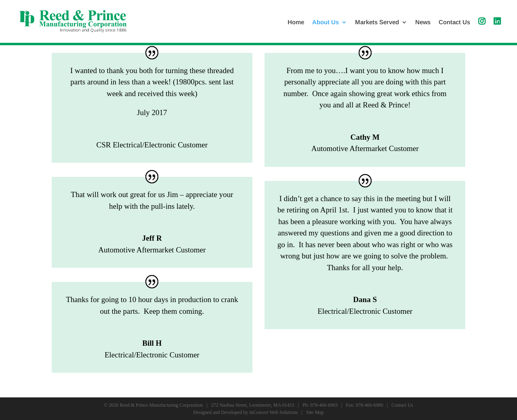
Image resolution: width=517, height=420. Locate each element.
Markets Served (377, 22)
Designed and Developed (218, 412)
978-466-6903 (324, 405)
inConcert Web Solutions (273, 412)
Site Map (315, 412)
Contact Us (454, 22)
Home (296, 22)
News (423, 22)
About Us (326, 22)
